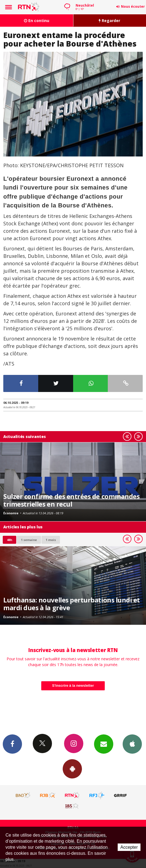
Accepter (129, 847)
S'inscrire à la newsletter (73, 686)
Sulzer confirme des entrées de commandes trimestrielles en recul (71, 500)
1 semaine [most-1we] (29, 540)
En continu (37, 21)
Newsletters (104, 744)
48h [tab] (9, 540)
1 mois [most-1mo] (51, 540)
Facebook (12, 744)
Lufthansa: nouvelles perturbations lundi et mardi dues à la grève (72, 604)
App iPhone (132, 744)
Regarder (109, 21)
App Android (72, 769)
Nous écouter (133, 6)
